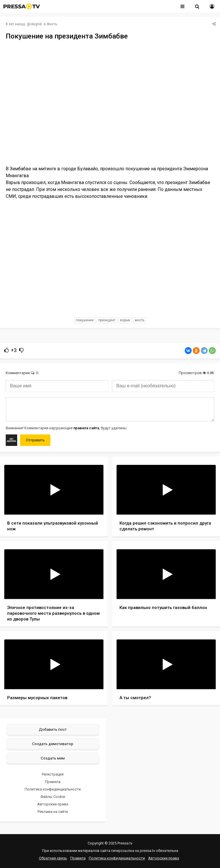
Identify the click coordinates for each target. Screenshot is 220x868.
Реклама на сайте (53, 812)
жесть (140, 320)
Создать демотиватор (53, 744)
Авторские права (53, 804)
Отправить (35, 440)
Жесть (52, 24)
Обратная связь (53, 858)
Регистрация (53, 774)
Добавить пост (53, 729)
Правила (53, 782)
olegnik (36, 24)
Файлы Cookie (53, 797)
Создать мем (53, 758)
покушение (85, 320)
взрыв (125, 320)
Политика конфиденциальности (53, 789)
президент (107, 320)
